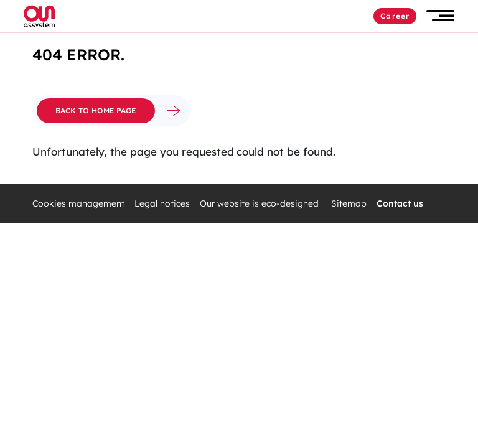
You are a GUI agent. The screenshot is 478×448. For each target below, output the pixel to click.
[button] (440, 16)
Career (395, 16)
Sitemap (349, 204)
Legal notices (162, 204)
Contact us (400, 204)
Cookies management (78, 204)
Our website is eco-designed (260, 204)
